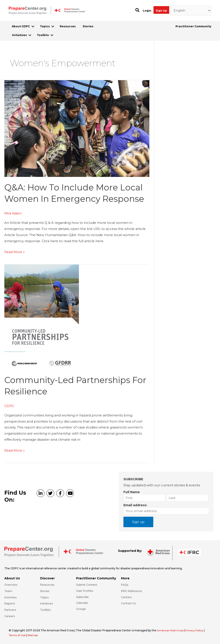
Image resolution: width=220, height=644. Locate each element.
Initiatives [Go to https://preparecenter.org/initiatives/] (46, 603)
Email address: (135, 505)
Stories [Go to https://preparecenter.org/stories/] (45, 591)
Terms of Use (18, 635)
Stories (88, 26)
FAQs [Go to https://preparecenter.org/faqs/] (125, 584)
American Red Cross (171, 630)
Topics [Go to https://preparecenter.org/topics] (44, 597)
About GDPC (21, 26)
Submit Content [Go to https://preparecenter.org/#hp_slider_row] (87, 584)
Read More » (15, 252)
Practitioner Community (193, 26)
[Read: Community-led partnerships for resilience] (42, 316)
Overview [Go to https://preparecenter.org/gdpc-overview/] (11, 584)
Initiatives (19, 35)
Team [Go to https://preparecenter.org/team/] (8, 591)
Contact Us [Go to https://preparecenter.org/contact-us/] (128, 603)
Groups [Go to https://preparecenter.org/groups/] (81, 609)
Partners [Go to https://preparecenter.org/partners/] (10, 610)
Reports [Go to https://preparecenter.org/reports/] (10, 603)
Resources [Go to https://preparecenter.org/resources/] (47, 584)
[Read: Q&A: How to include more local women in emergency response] (77, 128)
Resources (68, 26)
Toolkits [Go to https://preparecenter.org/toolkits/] (45, 610)
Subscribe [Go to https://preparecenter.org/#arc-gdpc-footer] (82, 597)
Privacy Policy (196, 630)
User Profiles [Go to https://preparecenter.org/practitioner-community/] (85, 591)
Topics (45, 26)
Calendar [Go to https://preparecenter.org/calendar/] (82, 603)
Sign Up (161, 11)
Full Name (132, 492)
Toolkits (43, 35)
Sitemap (34, 635)
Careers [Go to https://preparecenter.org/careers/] (10, 616)
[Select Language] (191, 10)
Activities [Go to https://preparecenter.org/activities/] (10, 597)
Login (147, 11)
